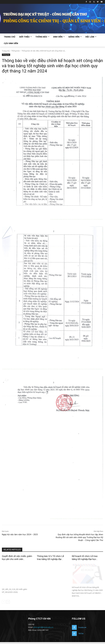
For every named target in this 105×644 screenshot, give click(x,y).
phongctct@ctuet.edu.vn (43, 629)
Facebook (82, 629)
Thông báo (16, 51)
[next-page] (8, 604)
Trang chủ (6, 51)
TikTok (81, 635)
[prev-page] (4, 604)
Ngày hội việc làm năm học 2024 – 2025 (20, 535)
